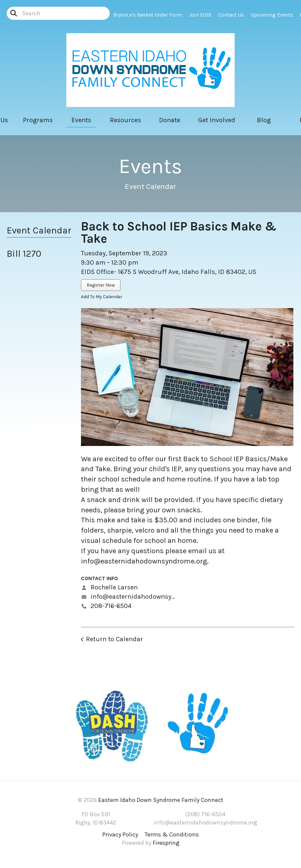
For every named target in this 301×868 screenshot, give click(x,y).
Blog (264, 120)
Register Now (101, 285)
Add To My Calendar (102, 297)
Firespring (166, 843)
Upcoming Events (272, 15)
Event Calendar (39, 230)
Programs (38, 120)
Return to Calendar (114, 639)
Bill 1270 (24, 254)
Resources (125, 120)
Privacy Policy (120, 834)
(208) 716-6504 (205, 814)
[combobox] (58, 13)
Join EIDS (200, 15)
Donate (170, 120)
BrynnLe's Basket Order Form (148, 15)
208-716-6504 (111, 606)
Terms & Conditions (172, 834)
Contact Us (231, 15)
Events (81, 120)
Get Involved (217, 120)
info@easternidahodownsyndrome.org (144, 561)
